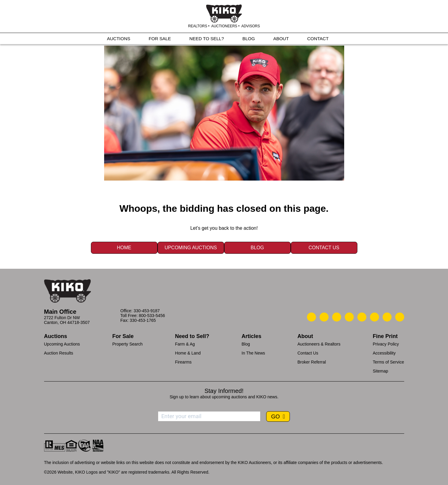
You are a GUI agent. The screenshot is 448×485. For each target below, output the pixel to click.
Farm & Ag (185, 344)
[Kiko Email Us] (324, 317)
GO (276, 416)
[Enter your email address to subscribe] (209, 416)
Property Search (127, 344)
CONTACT (318, 39)
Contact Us (324, 248)
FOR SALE (160, 39)
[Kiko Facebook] (349, 317)
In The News (253, 353)
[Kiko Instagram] (400, 317)
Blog (257, 248)
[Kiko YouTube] (387, 317)
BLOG (249, 39)
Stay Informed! (224, 391)
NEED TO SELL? (207, 39)
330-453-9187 (147, 311)
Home (124, 248)
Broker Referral (312, 362)
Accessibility (384, 353)
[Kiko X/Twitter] (374, 317)
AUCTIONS (119, 39)
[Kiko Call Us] (311, 317)
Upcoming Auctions (191, 248)
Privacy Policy (386, 344)
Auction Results (59, 353)
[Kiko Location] (337, 317)
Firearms (183, 362)
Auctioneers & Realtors (319, 344)
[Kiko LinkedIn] (362, 317)
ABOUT (281, 39)
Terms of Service (388, 362)
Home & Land (188, 353)
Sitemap (380, 371)
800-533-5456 (152, 316)
